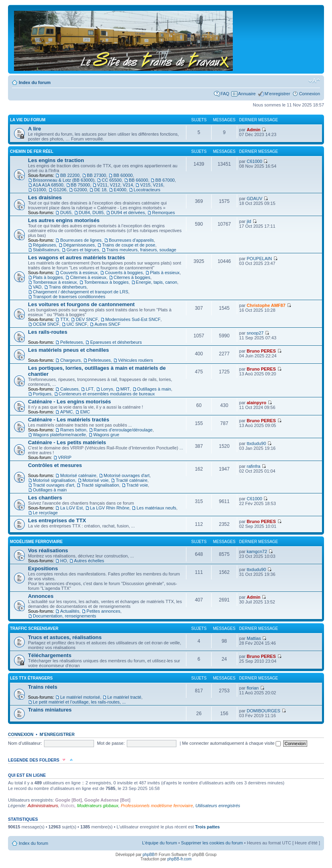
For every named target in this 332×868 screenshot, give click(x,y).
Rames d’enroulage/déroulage (123, 430)
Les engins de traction (56, 160)
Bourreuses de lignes (81, 240)
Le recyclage (45, 513)
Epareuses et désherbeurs (116, 342)
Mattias (254, 638)
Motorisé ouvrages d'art (127, 475)
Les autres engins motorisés (64, 220)
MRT (125, 389)
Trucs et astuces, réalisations (65, 637)
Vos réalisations (48, 550)
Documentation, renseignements (64, 616)
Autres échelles (89, 561)
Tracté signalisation (100, 485)
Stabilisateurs (46, 250)
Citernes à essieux (88, 277)
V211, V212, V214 (115, 185)
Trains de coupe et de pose (129, 245)
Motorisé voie (95, 480)
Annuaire (247, 94)
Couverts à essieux (79, 273)
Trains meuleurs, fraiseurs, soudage (141, 250)
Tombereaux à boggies (106, 282)
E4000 (120, 190)
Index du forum (35, 82)
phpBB (148, 855)
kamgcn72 (257, 551)
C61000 (255, 161)
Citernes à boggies (132, 277)
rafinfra (254, 466)
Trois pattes (208, 827)
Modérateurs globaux (97, 806)
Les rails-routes (48, 332)
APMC (66, 412)
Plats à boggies (48, 277)
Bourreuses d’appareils (131, 240)
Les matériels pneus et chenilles (68, 350)
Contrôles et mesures (55, 465)
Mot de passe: (111, 743)
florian (253, 688)
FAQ (225, 94)
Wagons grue (106, 435)
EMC (85, 412)
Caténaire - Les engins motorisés (69, 402)
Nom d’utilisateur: (25, 743)
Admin (254, 130)
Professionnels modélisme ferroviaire (157, 806)
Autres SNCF (107, 324)
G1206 (60, 190)
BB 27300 (96, 175)
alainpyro (257, 403)
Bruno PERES (261, 351)
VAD (37, 287)
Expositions (43, 568)
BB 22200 (70, 175)
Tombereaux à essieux (55, 282)
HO (63, 561)
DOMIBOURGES (264, 711)
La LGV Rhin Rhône (110, 508)
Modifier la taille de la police (314, 81)
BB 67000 (165, 180)
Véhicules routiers (135, 360)
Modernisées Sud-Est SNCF (133, 319)
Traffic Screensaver (34, 628)
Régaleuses (44, 245)
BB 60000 (123, 175)
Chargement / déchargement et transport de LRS (80, 292)
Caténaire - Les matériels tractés (69, 420)
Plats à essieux (165, 273)
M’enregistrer (277, 94)
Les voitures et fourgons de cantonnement (81, 304)
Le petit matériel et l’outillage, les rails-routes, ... (79, 702)
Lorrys (107, 389)
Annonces (41, 596)
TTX (64, 319)
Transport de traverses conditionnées (69, 297)
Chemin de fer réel (32, 151)
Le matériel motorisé (80, 697)
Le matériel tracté (124, 697)
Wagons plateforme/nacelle (59, 435)
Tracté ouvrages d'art (53, 485)
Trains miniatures (50, 710)
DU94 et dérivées (128, 212)
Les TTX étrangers (31, 678)
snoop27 (255, 333)
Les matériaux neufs (156, 508)
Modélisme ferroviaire (36, 542)
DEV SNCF (87, 319)
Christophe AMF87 (266, 305)
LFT (90, 389)
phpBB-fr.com (179, 859)
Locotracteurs (147, 190)
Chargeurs (70, 360)
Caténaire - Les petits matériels (67, 442)
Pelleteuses (71, 342)
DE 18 (100, 190)
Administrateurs (43, 806)
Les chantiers (45, 498)
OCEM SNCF (46, 324)
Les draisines (45, 197)
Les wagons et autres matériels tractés (77, 258)
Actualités (70, 611)
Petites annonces (103, 611)
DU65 (66, 212)
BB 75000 (80, 185)
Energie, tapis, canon (157, 282)
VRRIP (65, 457)
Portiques (42, 394)
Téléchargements (50, 655)
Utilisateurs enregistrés (218, 806)
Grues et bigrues (83, 250)
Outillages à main (154, 389)
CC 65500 (112, 180)
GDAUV (255, 198)
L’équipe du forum (159, 843)
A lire (35, 129)
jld (249, 221)
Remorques (163, 212)
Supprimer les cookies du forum (212, 843)
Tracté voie (137, 485)
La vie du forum (28, 120)
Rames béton (73, 430)
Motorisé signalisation (54, 480)
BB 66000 (138, 180)
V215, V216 (152, 185)
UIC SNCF (77, 324)
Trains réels (43, 687)
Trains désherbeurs (68, 287)
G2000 (80, 190)
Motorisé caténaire (78, 475)
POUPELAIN (259, 259)
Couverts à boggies (124, 273)
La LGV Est (71, 508)
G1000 (39, 190)
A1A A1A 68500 (48, 185)
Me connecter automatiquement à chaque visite (231, 743)
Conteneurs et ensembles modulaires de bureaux (107, 394)
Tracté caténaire (131, 480)
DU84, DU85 (91, 212)
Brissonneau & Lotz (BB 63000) (64, 180)
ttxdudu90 (256, 443)
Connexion (309, 94)
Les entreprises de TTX (57, 520)
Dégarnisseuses (79, 245)
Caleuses (69, 389)
